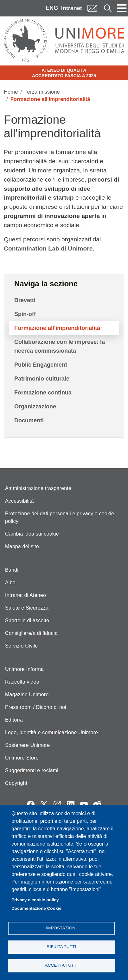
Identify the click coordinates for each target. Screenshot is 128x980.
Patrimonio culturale (42, 379)
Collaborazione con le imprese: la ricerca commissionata (60, 346)
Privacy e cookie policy (35, 900)
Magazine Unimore (27, 695)
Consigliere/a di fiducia (31, 633)
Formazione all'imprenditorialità (57, 328)
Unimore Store (22, 758)
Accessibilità (19, 501)
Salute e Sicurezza (27, 608)
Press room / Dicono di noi (36, 707)
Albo (10, 583)
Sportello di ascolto (27, 620)
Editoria (14, 720)
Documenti (29, 420)
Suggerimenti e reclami (32, 770)
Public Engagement (41, 365)
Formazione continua (43, 393)
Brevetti (25, 300)
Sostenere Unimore (27, 745)
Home (11, 92)
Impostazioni (61, 928)
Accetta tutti (61, 965)
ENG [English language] (52, 8)
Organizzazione (35, 406)
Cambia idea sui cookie (32, 534)
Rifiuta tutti (61, 947)
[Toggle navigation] (122, 8)
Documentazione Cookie (36, 908)
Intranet (72, 8)
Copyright (16, 783)
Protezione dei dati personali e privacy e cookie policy (60, 517)
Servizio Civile (21, 646)
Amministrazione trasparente (38, 488)
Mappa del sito (22, 546)
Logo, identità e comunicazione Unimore (51, 732)
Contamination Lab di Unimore (48, 248)
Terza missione (42, 92)
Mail (92, 8)
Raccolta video (22, 682)
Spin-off (25, 314)
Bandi (12, 570)
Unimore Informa (24, 669)
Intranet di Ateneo (26, 595)
